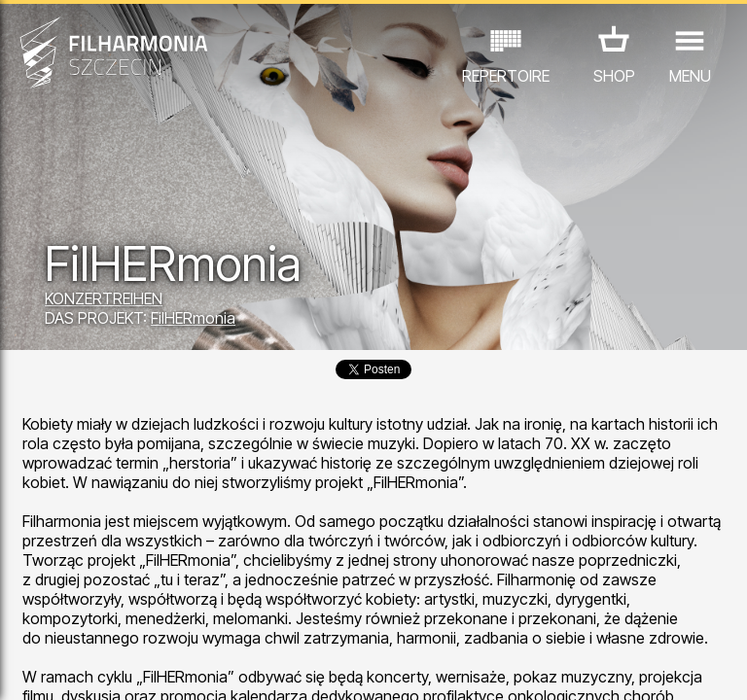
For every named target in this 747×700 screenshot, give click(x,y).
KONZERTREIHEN (104, 298)
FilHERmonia (193, 318)
